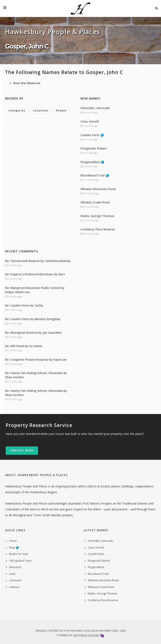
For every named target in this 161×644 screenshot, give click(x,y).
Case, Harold (90, 121)
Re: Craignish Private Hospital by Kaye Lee (36, 360)
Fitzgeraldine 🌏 (92, 162)
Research (15, 567)
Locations (41, 111)
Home (13, 541)
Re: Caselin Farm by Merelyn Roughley (33, 319)
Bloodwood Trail (98, 574)
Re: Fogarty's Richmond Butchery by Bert (35, 274)
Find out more (22, 450)
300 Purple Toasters (86, 635)
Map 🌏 (14, 547)
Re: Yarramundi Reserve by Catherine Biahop (38, 261)
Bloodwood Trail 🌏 (95, 175)
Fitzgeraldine (96, 567)
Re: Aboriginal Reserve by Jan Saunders (33, 333)
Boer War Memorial (27, 83)
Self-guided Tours (21, 561)
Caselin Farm (96, 554)
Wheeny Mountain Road (98, 189)
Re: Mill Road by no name (24, 346)
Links (12, 574)
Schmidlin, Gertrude (95, 108)
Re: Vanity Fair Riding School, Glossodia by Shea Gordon (36, 375)
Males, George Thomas (97, 216)
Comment (15, 580)
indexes (14, 587)
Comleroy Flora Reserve (98, 229)
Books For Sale (19, 554)
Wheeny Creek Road (95, 202)
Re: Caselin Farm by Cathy (24, 305)
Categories (17, 111)
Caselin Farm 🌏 (92, 135)
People (61, 111)
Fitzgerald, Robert (94, 148)
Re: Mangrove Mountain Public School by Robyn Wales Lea (35, 290)
